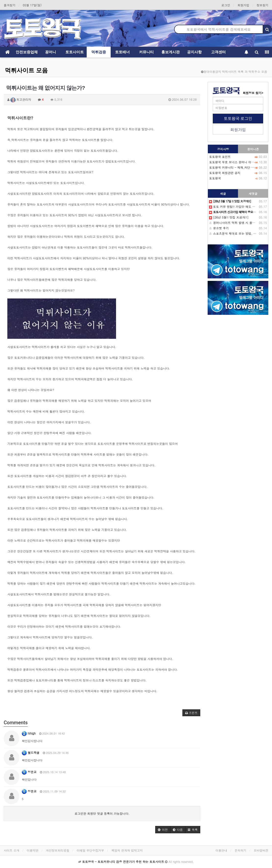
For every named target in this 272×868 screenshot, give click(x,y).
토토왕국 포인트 (220, 157)
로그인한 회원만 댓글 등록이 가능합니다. (102, 813)
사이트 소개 (12, 850)
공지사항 (194, 52)
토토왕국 (215, 178)
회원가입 (243, 5)
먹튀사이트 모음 (26, 70)
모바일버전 (261, 850)
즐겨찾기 (10, 5)
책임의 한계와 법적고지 (127, 850)
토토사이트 (75, 52)
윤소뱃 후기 (219, 228)
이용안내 (221, 850)
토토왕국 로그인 (238, 118)
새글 (223, 193)
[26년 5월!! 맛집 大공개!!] (229, 217)
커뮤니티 (146, 52)
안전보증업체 (27, 52)
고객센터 (218, 52)
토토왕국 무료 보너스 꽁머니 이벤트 (233, 162)
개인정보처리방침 (58, 850)
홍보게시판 (171, 52)
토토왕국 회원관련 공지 (225, 173)
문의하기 (240, 850)
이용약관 (33, 850)
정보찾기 (262, 5)
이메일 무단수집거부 (90, 850)
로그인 (226, 5)
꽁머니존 (253, 149)
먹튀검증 (99, 52)
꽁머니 (51, 52)
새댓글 (253, 193)
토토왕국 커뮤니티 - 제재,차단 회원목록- (237, 167)
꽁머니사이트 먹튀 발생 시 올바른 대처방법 (240, 223)
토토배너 (122, 52)
